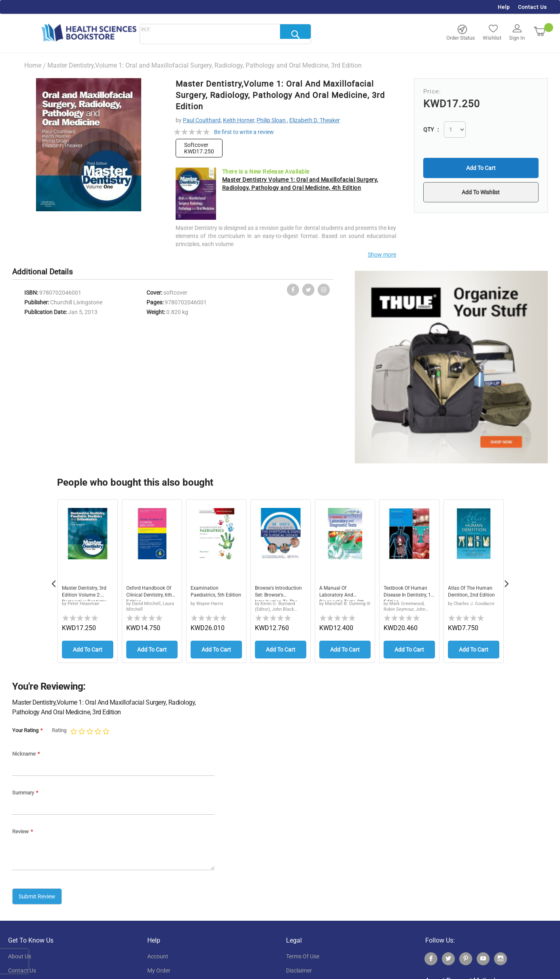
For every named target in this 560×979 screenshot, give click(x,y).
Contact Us (532, 7)
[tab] (47, 272)
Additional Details (42, 272)
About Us (20, 953)
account (158, 953)
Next (507, 580)
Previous (53, 580)
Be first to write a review (244, 132)
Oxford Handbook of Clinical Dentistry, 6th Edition (151, 593)
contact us (22, 967)
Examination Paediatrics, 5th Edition (210, 593)
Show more (382, 255)
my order (159, 967)
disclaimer (299, 967)
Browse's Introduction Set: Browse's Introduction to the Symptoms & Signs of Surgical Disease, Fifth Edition (280, 593)
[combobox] (225, 34)
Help (504, 7)
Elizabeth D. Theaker (315, 120)
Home (33, 65)
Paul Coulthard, (202, 120)
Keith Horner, (239, 120)
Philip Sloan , (272, 120)
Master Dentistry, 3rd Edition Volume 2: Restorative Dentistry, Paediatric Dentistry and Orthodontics (87, 593)
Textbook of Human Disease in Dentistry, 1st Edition (409, 593)
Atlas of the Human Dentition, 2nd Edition (473, 593)
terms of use (303, 953)
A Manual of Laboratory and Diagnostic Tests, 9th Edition (340, 593)
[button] (481, 192)
